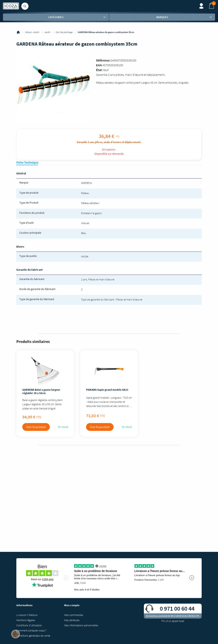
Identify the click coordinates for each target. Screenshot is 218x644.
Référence (103, 60)
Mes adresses (72, 620)
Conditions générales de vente (33, 636)
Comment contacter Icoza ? (31, 630)
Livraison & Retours (27, 615)
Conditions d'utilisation (29, 625)
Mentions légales (26, 620)
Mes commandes (74, 615)
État (99, 70)
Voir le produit (36, 427)
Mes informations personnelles (81, 625)
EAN (99, 65)
